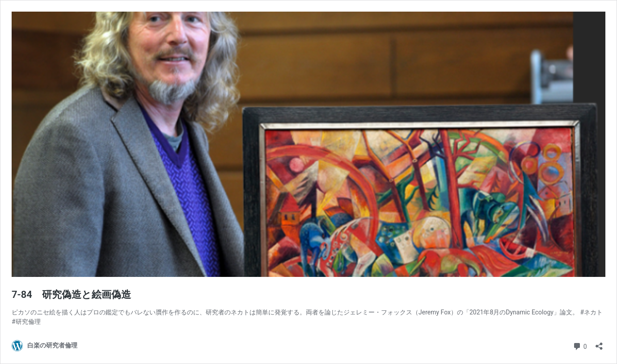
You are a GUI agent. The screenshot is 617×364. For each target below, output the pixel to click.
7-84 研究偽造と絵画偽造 (71, 295)
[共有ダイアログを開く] (599, 343)
